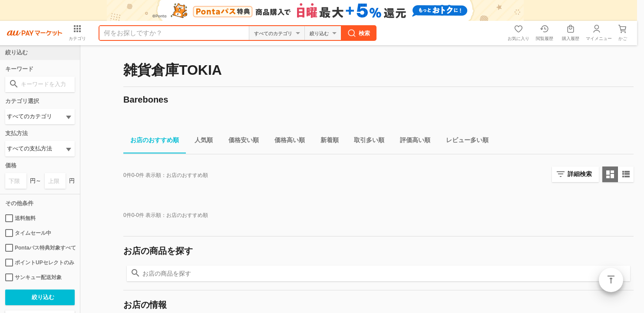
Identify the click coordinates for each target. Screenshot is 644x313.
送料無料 (20, 218)
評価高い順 (412, 142)
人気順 (200, 142)
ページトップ (611, 280)
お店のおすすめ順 (151, 142)
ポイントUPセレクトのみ (40, 263)
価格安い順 (240, 142)
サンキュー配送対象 (33, 277)
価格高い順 (286, 142)
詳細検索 (580, 174)
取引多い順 (366, 142)
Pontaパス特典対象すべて (40, 248)
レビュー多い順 (464, 142)
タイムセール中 (28, 233)
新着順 (326, 142)
